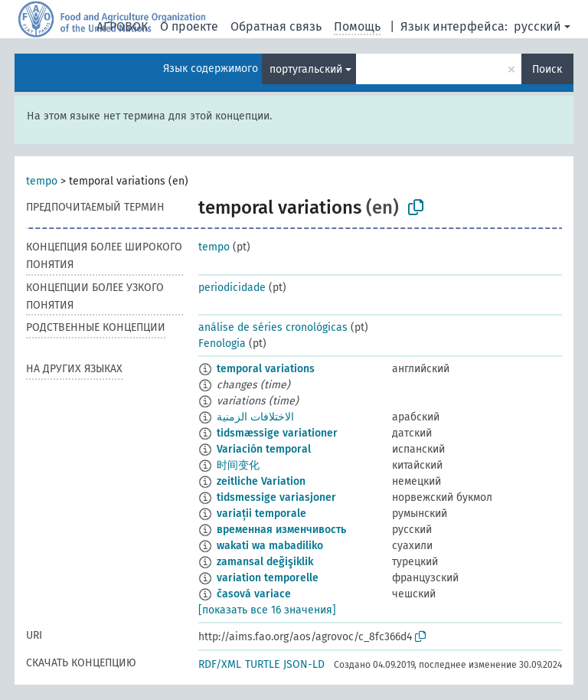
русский (537, 26)
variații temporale (261, 514)
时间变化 (238, 465)
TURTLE (262, 664)
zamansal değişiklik (265, 562)
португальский (306, 69)
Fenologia (222, 343)
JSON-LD (304, 664)
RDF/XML (220, 664)
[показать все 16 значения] (267, 610)
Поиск (547, 69)
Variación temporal (264, 449)
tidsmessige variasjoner (276, 497)
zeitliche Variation (261, 481)
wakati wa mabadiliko (270, 546)
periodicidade (232, 288)
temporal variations (266, 369)
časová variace (254, 594)
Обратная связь (276, 26)
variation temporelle (268, 578)
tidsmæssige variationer (277, 433)
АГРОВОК (122, 26)
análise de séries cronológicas (273, 327)
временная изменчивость (281, 530)
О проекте (189, 26)
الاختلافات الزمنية (255, 417)
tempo (42, 181)
